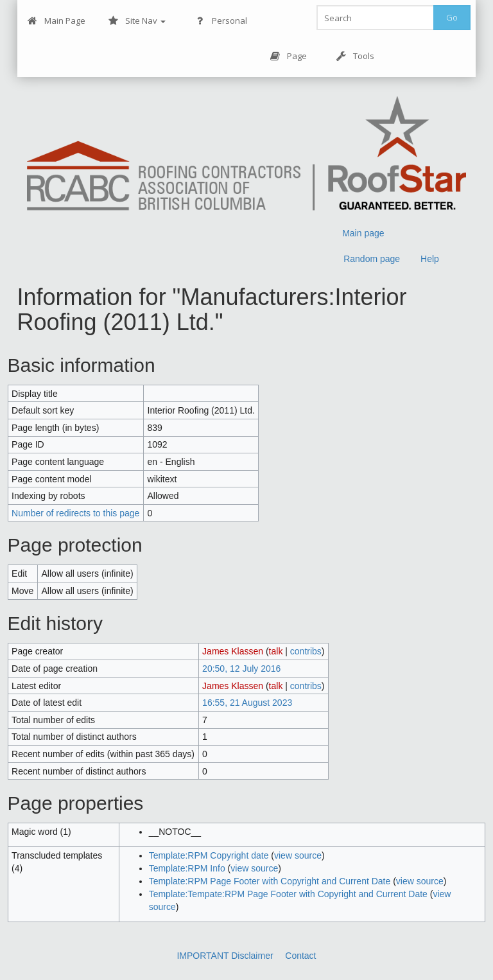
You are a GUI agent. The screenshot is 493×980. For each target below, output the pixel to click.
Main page (363, 233)
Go (452, 17)
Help (430, 259)
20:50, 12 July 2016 (241, 669)
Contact (300, 956)
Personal (221, 21)
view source (298, 855)
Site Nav (137, 21)
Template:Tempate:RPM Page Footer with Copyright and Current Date (288, 894)
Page (289, 56)
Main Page (56, 21)
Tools (355, 56)
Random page (372, 259)
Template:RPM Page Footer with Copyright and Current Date (270, 881)
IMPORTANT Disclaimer (225, 956)
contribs (306, 651)
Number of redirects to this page (75, 513)
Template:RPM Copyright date (209, 855)
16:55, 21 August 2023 (247, 703)
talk (276, 651)
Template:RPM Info (187, 868)
